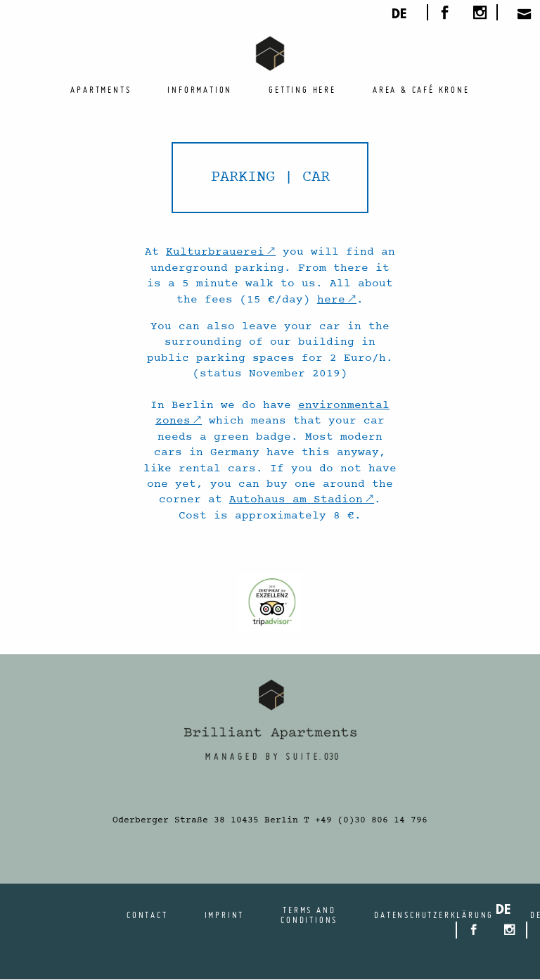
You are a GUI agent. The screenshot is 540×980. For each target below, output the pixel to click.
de (399, 15)
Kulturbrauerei (215, 252)
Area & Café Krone (421, 89)
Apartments (101, 89)
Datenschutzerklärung (434, 915)
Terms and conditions (309, 915)
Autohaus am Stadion (296, 499)
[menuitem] (101, 89)
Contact (147, 915)
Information (200, 89)
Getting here (302, 89)
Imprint (225, 915)
